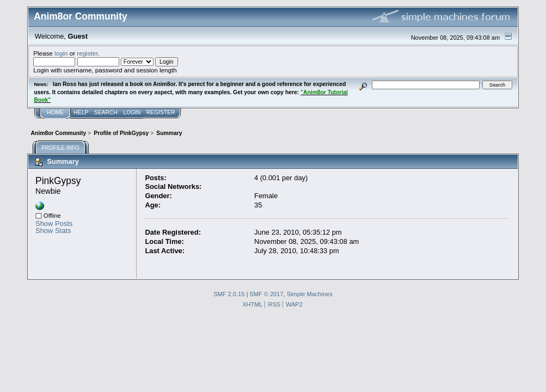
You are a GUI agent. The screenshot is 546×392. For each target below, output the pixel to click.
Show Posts (54, 223)
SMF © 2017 (266, 294)
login (61, 53)
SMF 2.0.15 (229, 294)
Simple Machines (310, 294)
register (87, 53)
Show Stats (53, 231)
